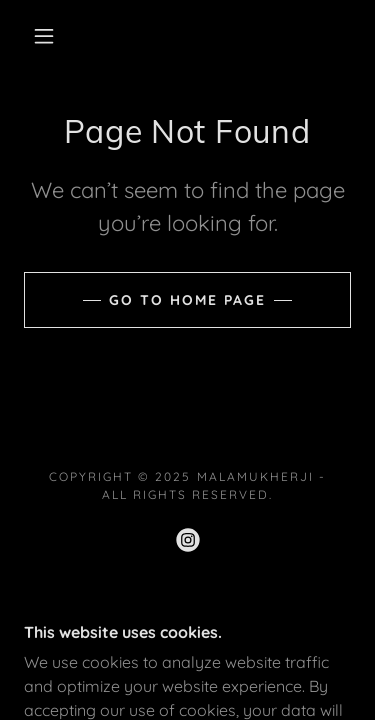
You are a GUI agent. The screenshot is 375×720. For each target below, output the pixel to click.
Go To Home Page (187, 300)
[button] (44, 36)
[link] (188, 540)
